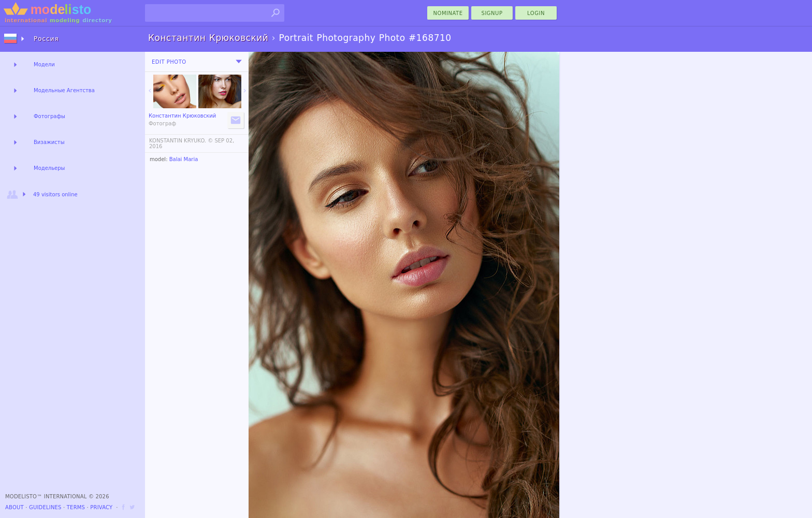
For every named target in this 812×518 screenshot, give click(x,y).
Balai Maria (184, 159)
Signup (492, 13)
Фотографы (49, 116)
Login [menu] (536, 13)
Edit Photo (169, 62)
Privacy (101, 507)
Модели (44, 64)
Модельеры (49, 168)
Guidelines (45, 507)
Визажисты (49, 142)
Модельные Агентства (64, 90)
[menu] (239, 62)
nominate (448, 13)
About (15, 507)
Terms (76, 507)
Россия (46, 39)
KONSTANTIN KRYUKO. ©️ (181, 141)
